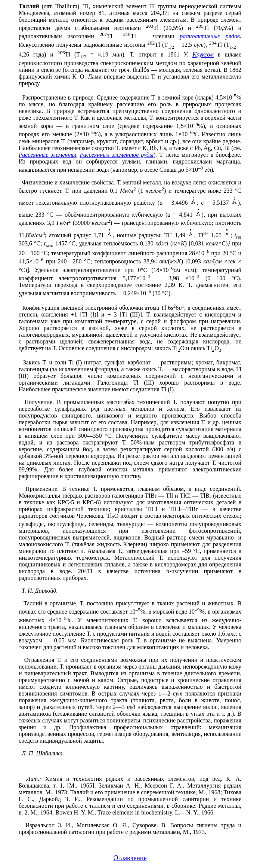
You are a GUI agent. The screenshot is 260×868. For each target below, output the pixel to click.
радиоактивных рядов (210, 36)
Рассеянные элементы (47, 155)
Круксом (203, 55)
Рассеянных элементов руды (117, 155)
